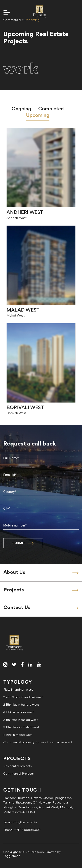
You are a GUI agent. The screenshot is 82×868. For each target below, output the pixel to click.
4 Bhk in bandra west (18, 712)
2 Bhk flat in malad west (20, 720)
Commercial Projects (18, 774)
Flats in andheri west (18, 690)
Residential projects (17, 766)
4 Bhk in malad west (18, 735)
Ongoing (21, 109)
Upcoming (38, 116)
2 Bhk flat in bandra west (21, 705)
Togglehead (12, 856)
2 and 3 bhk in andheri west (23, 697)
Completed (51, 109)
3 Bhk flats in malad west (21, 727)
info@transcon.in (25, 823)
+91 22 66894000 (27, 830)
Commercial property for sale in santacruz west (38, 743)
